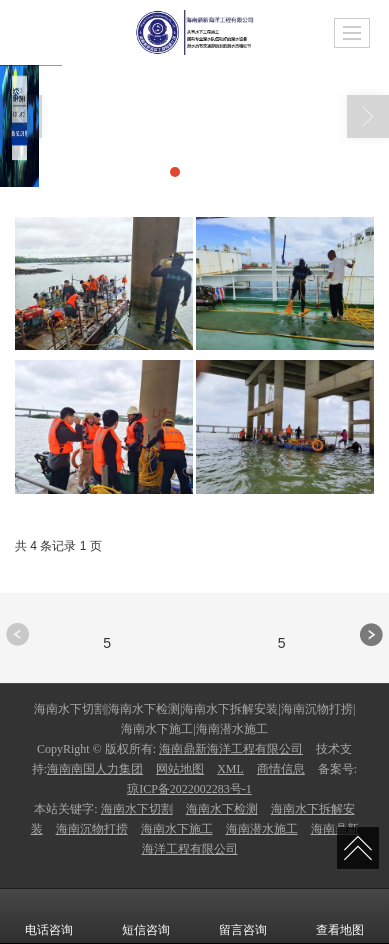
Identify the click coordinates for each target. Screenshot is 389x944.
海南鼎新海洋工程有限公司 (231, 749)
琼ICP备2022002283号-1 (189, 789)
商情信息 (281, 769)
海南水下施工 (177, 829)
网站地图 (180, 769)
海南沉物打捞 (92, 829)
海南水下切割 (137, 809)
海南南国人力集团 (95, 769)
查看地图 (340, 916)
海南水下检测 (222, 809)
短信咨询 (146, 916)
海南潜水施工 (262, 829)
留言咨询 (243, 916)
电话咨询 (49, 916)
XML (230, 769)
